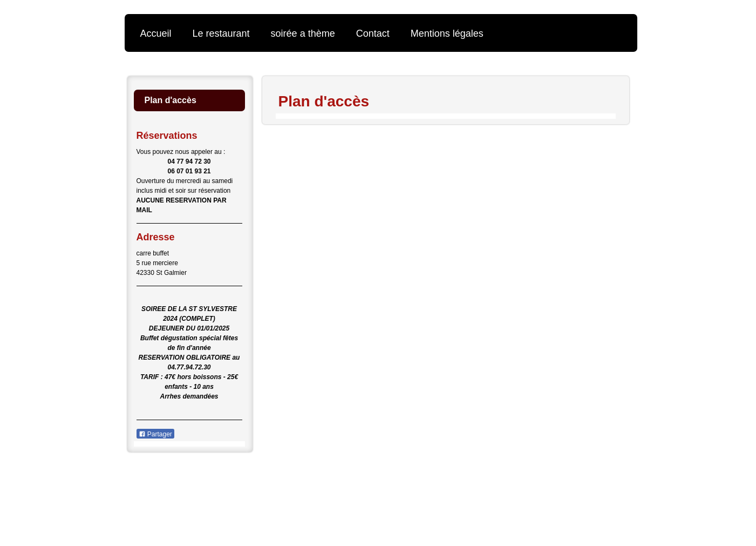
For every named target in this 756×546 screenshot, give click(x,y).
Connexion (611, 479)
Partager (155, 434)
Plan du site (250, 479)
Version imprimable (176, 479)
